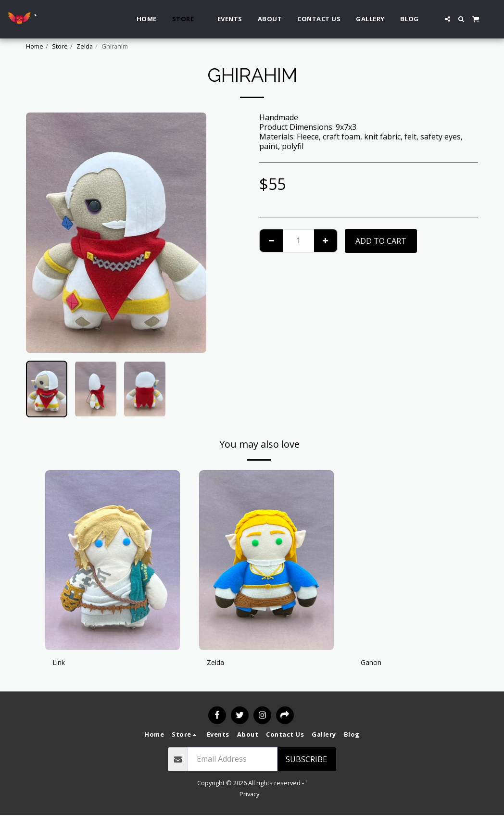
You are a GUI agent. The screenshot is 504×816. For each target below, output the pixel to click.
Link (61, 664)
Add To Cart (381, 241)
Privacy (249, 795)
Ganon (373, 664)
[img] (113, 560)
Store (60, 46)
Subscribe (306, 760)
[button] (447, 19)
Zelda (85, 46)
